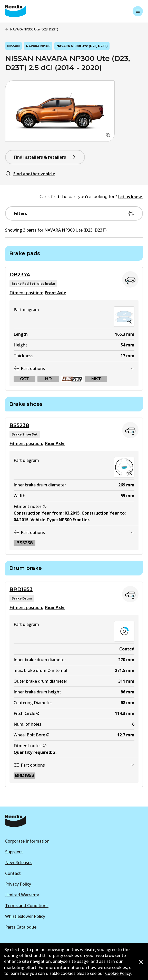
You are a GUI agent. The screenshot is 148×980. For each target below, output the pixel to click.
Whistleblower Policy (25, 916)
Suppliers (14, 852)
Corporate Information (27, 841)
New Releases (19, 863)
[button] (60, 111)
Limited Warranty (22, 895)
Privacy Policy (18, 884)
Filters (74, 213)
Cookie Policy (118, 973)
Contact (13, 873)
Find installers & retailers (45, 157)
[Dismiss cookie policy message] (141, 962)
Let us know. (130, 197)
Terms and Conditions (27, 906)
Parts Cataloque (21, 927)
